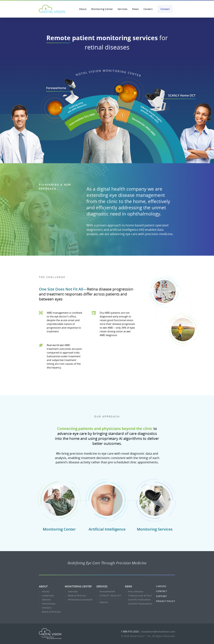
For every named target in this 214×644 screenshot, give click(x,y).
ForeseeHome (108, 591)
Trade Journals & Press (140, 596)
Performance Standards (80, 600)
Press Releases (136, 591)
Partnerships (49, 604)
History (46, 591)
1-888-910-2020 (130, 632)
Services (122, 9)
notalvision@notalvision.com (158, 632)
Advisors (46, 600)
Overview (73, 591)
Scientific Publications (139, 600)
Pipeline (104, 602)
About (83, 9)
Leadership (48, 596)
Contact (165, 9)
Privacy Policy (166, 601)
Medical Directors (77, 596)
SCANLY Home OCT (110, 596)
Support (162, 596)
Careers (148, 9)
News (135, 9)
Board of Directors (52, 612)
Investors (47, 608)
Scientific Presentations (140, 604)
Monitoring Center (102, 9)
